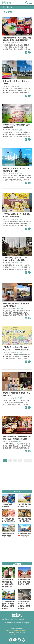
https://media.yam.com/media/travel (17, 631)
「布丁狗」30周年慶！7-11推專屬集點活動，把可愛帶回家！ (16, 215)
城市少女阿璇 (19, 309)
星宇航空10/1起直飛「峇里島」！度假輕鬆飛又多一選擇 (16, 170)
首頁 (3, 7)
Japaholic (18, 442)
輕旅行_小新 (19, 130)
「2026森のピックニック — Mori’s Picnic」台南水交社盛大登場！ (16, 259)
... (20, 461)
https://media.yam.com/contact (17, 635)
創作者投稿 (6, 619)
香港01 (17, 86)
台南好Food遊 (19, 43)
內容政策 (22, 619)
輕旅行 (7, 3)
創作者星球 (14, 619)
